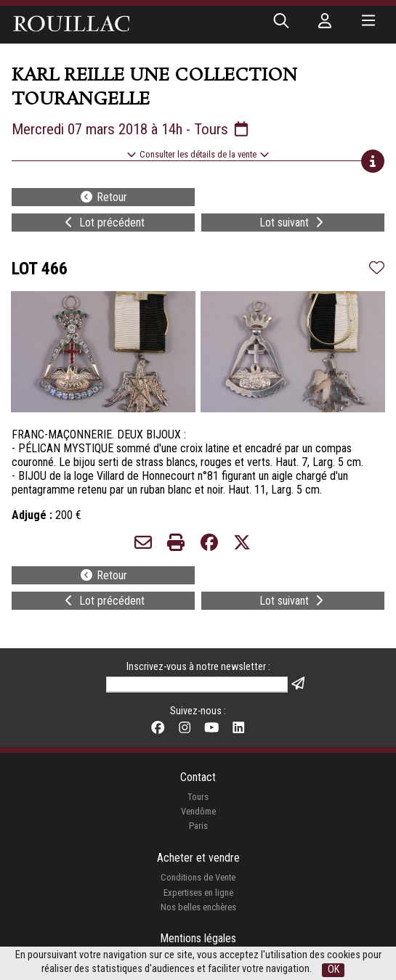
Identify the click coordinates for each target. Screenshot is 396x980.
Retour (103, 197)
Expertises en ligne (198, 893)
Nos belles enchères (198, 907)
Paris (198, 826)
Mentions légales (198, 938)
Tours (198, 797)
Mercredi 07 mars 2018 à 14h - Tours (131, 129)
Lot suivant (293, 222)
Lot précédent (103, 222)
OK (334, 969)
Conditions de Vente (198, 877)
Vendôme (198, 811)
